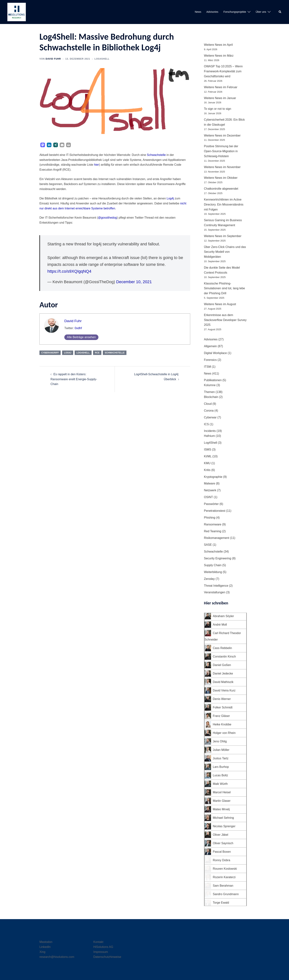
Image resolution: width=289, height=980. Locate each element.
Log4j (170, 198)
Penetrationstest (215, 511)
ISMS (208, 450)
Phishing (210, 518)
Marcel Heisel (222, 792)
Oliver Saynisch (223, 843)
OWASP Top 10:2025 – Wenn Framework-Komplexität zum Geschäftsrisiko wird (223, 71)
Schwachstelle (156, 155)
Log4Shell (102, 59)
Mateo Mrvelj (221, 809)
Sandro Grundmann (226, 894)
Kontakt (98, 942)
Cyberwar (210, 417)
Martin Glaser (222, 801)
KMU (207, 463)
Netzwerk (210, 490)
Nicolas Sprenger (224, 826)
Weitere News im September (223, 236)
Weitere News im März (219, 56)
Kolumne (210, 385)
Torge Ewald (221, 903)
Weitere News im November (222, 167)
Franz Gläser (221, 716)
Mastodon (46, 942)
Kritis (207, 470)
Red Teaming (213, 531)
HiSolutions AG (103, 947)
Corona (209, 411)
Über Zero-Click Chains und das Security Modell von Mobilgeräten (225, 252)
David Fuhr (53, 59)
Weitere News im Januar (220, 98)
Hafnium (210, 436)
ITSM (208, 367)
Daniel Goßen (222, 665)
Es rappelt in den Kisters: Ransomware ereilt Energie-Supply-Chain (74, 379)
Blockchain (211, 397)
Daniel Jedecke (223, 673)
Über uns (261, 12)
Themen (209, 392)
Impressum (101, 952)
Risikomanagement (217, 538)
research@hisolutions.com (57, 957)
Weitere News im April (218, 45)
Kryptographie (213, 477)
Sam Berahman (223, 886)
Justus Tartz (221, 758)
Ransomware (213, 524)
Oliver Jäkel (221, 835)
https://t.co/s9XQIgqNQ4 (69, 271)
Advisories (212, 12)
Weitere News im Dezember (222, 136)
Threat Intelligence (216, 586)
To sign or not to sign (218, 109)
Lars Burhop (221, 767)
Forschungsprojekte (235, 12)
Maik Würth (220, 784)
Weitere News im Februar (221, 87)
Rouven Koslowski (225, 869)
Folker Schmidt (223, 707)
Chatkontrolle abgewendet (221, 189)
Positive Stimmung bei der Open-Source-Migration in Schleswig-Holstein (221, 151)
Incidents (210, 431)
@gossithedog (107, 218)
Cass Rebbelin (222, 648)
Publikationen (213, 380)
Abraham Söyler (223, 616)
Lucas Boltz (221, 775)
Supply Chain (213, 565)
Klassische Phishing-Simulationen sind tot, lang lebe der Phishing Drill (224, 288)
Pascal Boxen (222, 852)
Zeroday (209, 579)
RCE (97, 353)
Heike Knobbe (222, 724)
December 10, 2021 (134, 282)
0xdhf (78, 328)
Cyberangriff (50, 353)
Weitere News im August (220, 304)
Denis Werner (222, 699)
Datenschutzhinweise (107, 957)
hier (96, 165)
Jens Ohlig (220, 741)
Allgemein (210, 346)
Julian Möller (221, 750)
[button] (280, 12)
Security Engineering (218, 558)
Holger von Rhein (224, 733)
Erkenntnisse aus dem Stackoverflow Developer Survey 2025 (225, 320)
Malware (210, 483)
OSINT (209, 497)
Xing (42, 952)
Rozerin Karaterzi (224, 877)
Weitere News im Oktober (221, 178)
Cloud (208, 404)
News (198, 12)
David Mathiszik (223, 682)
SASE (208, 545)
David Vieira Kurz (224, 690)
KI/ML (208, 456)
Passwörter (211, 504)
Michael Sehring (223, 818)
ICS (207, 424)
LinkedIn (45, 947)
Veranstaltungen (215, 592)
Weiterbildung (213, 572)
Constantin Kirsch (224, 657)
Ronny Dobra (222, 860)
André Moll (220, 625)
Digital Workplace (215, 353)
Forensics (210, 360)
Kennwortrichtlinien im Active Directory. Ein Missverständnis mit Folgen (224, 205)
